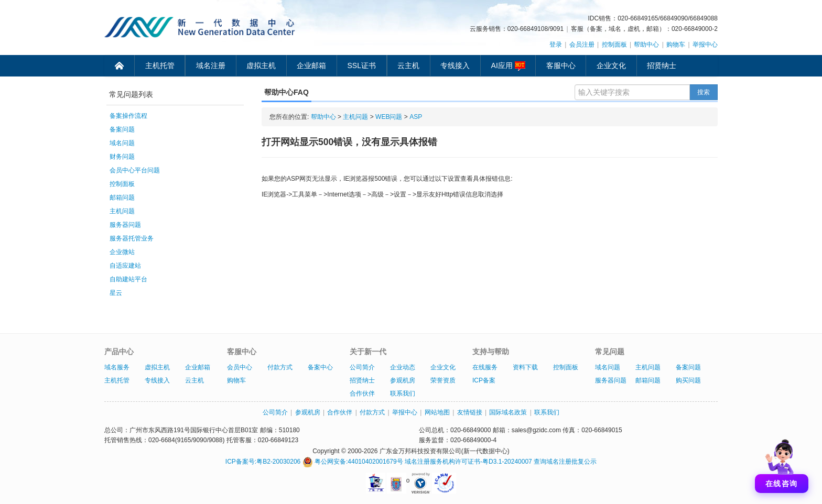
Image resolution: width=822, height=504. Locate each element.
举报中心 (705, 45)
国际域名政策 (508, 412)
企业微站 (122, 252)
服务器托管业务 (132, 238)
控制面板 (614, 45)
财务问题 (122, 157)
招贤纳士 (662, 65)
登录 (556, 45)
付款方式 (280, 367)
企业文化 (611, 65)
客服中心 (561, 65)
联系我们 (403, 393)
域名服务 (117, 367)
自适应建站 (125, 266)
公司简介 (362, 367)
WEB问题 (389, 117)
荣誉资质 (443, 380)
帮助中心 (646, 45)
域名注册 (211, 65)
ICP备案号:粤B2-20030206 (263, 462)
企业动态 (403, 367)
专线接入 (455, 65)
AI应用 (508, 66)
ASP (416, 117)
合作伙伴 (362, 393)
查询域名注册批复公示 (565, 462)
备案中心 (320, 367)
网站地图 (437, 412)
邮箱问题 (122, 198)
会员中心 (240, 367)
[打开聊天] (782, 464)
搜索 (704, 92)
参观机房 (403, 380)
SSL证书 (362, 65)
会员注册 (582, 45)
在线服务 (485, 367)
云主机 (408, 65)
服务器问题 (125, 225)
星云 (116, 293)
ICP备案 (484, 380)
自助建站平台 (128, 279)
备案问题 (122, 129)
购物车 (676, 45)
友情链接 (470, 412)
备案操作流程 (128, 116)
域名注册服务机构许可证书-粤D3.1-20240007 (468, 462)
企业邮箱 (311, 65)
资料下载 (525, 367)
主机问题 (122, 211)
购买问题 (688, 380)
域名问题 (122, 143)
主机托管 (160, 65)
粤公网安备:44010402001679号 (353, 462)
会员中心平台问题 (135, 170)
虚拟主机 (261, 65)
